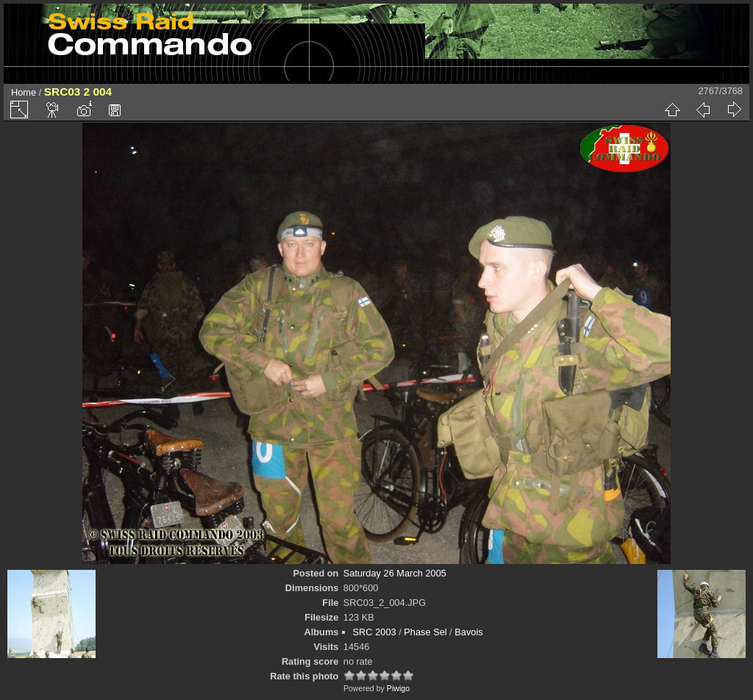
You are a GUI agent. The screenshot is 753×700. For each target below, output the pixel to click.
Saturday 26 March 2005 (395, 573)
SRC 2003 (375, 632)
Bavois (468, 632)
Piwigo (398, 688)
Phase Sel (425, 632)
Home (24, 92)
